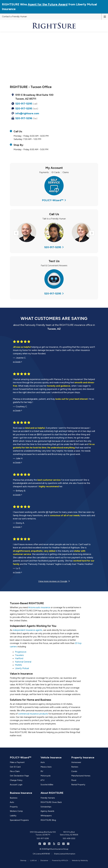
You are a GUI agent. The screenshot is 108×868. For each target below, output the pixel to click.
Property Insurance (83, 757)
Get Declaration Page (19, 776)
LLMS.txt (33, 860)
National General (23, 662)
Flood (74, 780)
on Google (17, 362)
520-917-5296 (24, 118)
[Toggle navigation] (105, 16)
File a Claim (15, 771)
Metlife (18, 665)
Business (14, 798)
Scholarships (46, 807)
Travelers (19, 655)
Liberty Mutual (22, 668)
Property (14, 807)
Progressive (21, 652)
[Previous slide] (16, 233)
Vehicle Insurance (51, 757)
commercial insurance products (33, 714)
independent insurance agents (28, 630)
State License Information (65, 854)
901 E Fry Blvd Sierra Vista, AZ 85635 (69, 833)
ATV (42, 780)
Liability (13, 816)
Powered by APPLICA (60, 860)
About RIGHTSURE (52, 793)
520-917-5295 (24, 104)
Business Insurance (21, 793)
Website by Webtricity (80, 860)
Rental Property (78, 785)
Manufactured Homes (81, 776)
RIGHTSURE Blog (48, 820)
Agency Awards (47, 811)
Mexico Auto (46, 767)
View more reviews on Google (54, 581)
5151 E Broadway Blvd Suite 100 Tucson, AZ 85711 (43, 833)
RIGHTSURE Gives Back (51, 802)
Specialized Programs (19, 820)
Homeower (76, 762)
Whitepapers (46, 816)
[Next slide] (92, 233)
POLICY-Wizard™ (54, 200)
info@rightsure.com (27, 113)
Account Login (16, 785)
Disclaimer (44, 860)
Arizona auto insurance (39, 607)
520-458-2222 (69, 838)
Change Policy (16, 780)
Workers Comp (16, 811)
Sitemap (23, 860)
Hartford (19, 658)
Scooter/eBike (47, 785)
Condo (74, 771)
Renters (75, 767)
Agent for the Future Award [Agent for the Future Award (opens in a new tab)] (48, 4)
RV (42, 771)
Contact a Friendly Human (14, 16)
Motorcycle (46, 776)
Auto (43, 762)
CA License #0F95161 (41, 854)
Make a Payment (17, 762)
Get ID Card (15, 767)
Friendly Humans (48, 798)
